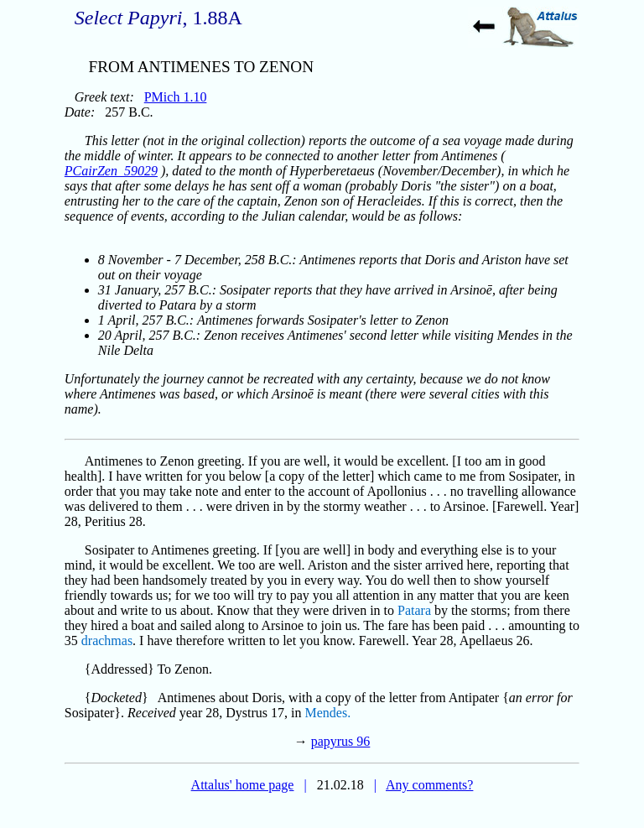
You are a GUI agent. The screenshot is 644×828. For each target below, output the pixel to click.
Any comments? (429, 785)
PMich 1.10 (176, 97)
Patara (414, 610)
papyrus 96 (341, 741)
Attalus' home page (243, 785)
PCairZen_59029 (111, 171)
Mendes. (328, 713)
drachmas (107, 641)
